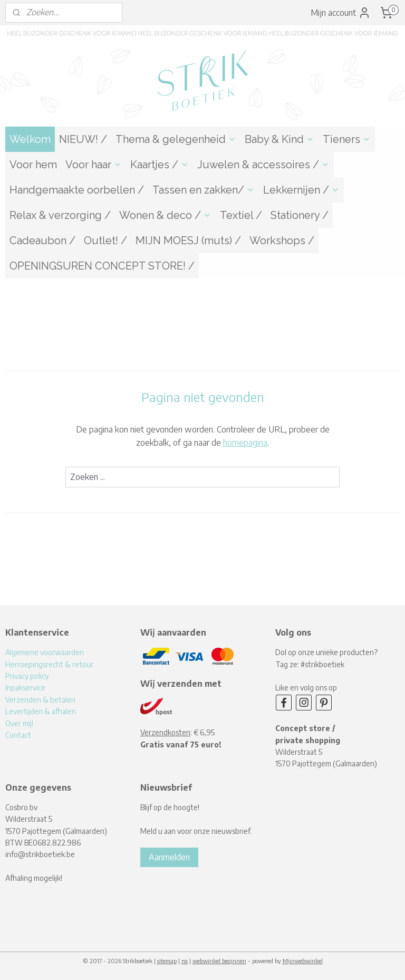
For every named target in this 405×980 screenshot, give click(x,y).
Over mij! (19, 723)
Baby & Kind (279, 139)
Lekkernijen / (301, 190)
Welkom (30, 139)
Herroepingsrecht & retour (49, 664)
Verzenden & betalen (40, 700)
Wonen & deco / (165, 215)
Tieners (347, 139)
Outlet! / (105, 241)
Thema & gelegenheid (176, 139)
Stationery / (300, 215)
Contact (18, 735)
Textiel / (241, 215)
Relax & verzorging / (60, 215)
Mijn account (341, 13)
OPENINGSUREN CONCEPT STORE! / (102, 266)
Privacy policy (27, 676)
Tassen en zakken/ (204, 190)
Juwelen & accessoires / (263, 165)
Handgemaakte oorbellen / (77, 190)
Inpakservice (25, 688)
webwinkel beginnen (219, 961)
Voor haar (94, 165)
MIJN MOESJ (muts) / (188, 241)
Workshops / (282, 241)
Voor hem (33, 165)
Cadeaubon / (42, 241)
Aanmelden (169, 857)
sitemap (167, 961)
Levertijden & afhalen (41, 711)
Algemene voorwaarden (45, 652)
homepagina (245, 443)
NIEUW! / (83, 139)
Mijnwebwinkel (303, 961)
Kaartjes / (160, 165)
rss (185, 961)
